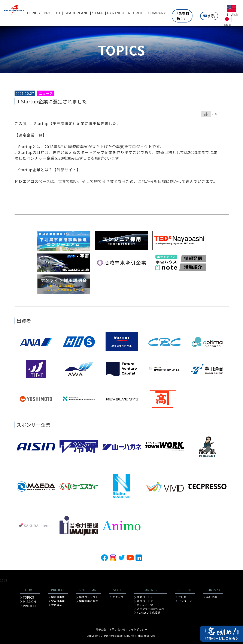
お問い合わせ (212, 16)
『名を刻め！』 (182, 16)
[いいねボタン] (206, 114)
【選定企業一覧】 (31, 135)
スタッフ (118, 597)
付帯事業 (57, 605)
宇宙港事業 (58, 601)
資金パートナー (146, 601)
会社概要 (212, 597)
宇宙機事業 (58, 597)
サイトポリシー (138, 629)
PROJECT (30, 606)
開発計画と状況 (89, 601)
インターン (185, 601)
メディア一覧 (145, 605)
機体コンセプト (89, 597)
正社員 (182, 597)
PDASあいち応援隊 (148, 613)
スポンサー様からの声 (150, 609)
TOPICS (28, 597)
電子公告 (101, 629)
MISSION (29, 602)
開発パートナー (146, 597)
